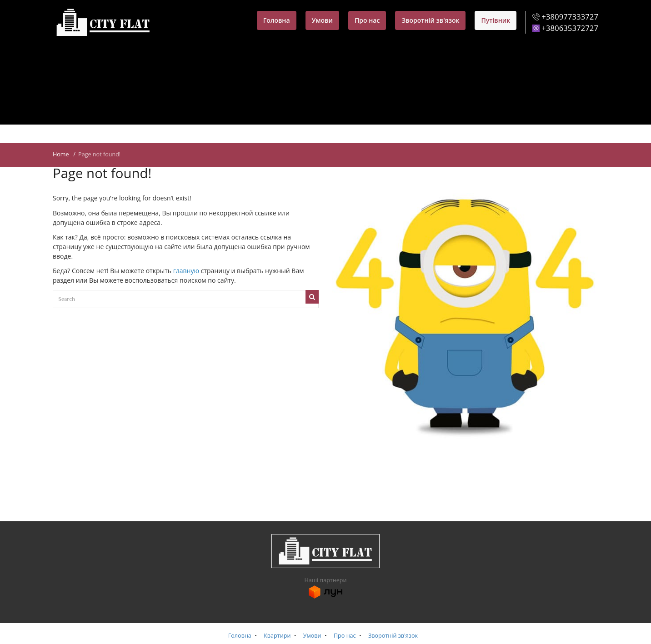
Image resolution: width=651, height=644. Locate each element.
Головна (277, 20)
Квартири (277, 636)
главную (186, 271)
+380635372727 (570, 28)
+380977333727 (570, 17)
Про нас (367, 20)
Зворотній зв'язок (430, 20)
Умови (322, 20)
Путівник (496, 20)
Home (61, 154)
